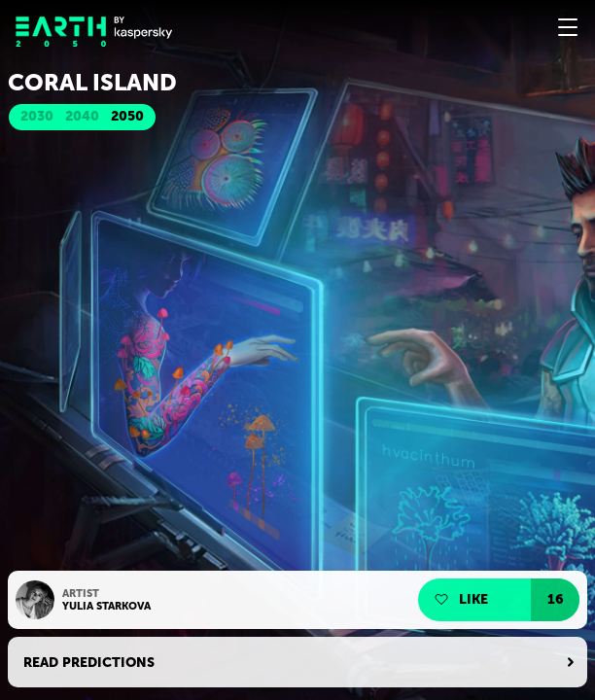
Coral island (92, 83)
